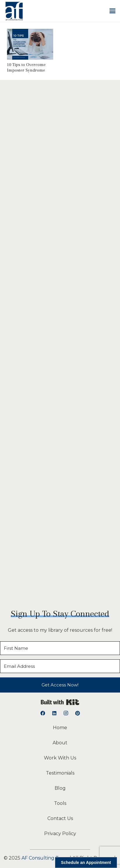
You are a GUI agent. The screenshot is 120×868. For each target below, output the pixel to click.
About (60, 743)
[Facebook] (43, 713)
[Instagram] (66, 713)
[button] (112, 11)
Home (60, 728)
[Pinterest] (78, 713)
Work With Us (60, 758)
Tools (60, 803)
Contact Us (60, 818)
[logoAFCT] (14, 11)
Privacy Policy (60, 834)
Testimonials (60, 773)
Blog (60, 788)
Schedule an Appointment (86, 862)
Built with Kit (60, 702)
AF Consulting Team (45, 858)
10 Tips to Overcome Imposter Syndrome (26, 67)
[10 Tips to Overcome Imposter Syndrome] (30, 33)
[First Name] (60, 648)
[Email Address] (60, 666)
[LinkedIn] (54, 713)
